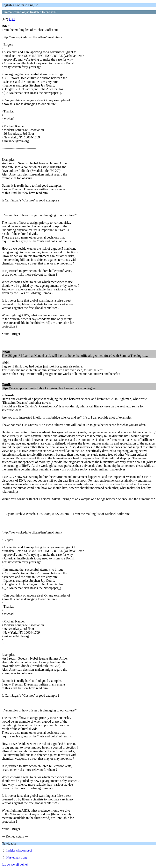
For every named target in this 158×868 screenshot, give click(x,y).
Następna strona (17, 857)
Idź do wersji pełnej (15, 864)
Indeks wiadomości (19, 850)
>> (13, 19)
